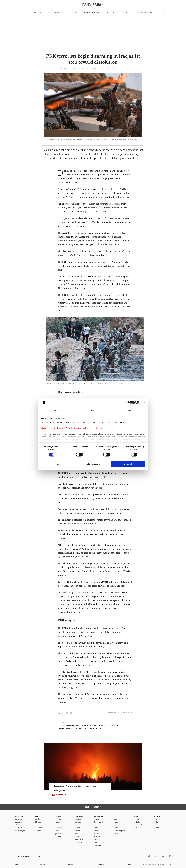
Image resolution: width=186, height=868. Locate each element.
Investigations (40, 825)
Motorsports (138, 825)
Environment (99, 822)
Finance (77, 828)
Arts (116, 816)
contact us (102, 864)
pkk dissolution (95, 729)
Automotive (79, 819)
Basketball (137, 822)
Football (137, 819)
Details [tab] (93, 411)
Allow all (128, 464)
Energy (77, 825)
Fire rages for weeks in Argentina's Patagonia (75, 788)
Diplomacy (54, 12)
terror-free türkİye (84, 726)
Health (96, 819)
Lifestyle (99, 816)
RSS (129, 864)
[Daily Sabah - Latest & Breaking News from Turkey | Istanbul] (93, 5)
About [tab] (129, 411)
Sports (137, 816)
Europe (57, 822)
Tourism (77, 831)
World (58, 816)
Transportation (80, 839)
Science (97, 834)
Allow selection (93, 464)
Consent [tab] (57, 411)
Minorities (38, 828)
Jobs (17, 864)
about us (72, 864)
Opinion (158, 816)
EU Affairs (111, 12)
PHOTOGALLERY (62, 795)
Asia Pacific (59, 828)
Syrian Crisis (59, 834)
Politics (38, 12)
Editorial (156, 828)
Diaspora (38, 831)
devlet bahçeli (114, 726)
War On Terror (92, 12)
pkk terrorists (68, 726)
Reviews (117, 834)
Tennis (136, 828)
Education (38, 822)
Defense (77, 837)
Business (79, 816)
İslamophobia (60, 837)
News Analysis (145, 12)
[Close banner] (144, 403)
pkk (59, 726)
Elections (127, 12)
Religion (97, 837)
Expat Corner (99, 845)
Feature (97, 842)
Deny (58, 464)
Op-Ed (156, 822)
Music (116, 822)
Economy (78, 822)
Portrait (117, 828)
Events (116, 825)
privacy (43, 864)
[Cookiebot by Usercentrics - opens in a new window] (128, 403)
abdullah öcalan (100, 726)
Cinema (117, 819)
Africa (57, 831)
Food (96, 828)
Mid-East (58, 819)
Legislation (72, 12)
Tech (76, 834)
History (97, 839)
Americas (58, 825)
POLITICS (19, 816)
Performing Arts (120, 831)
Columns (157, 819)
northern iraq (82, 729)
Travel (96, 825)
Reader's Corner (159, 825)
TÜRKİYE (39, 816)
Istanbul (38, 819)
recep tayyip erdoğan (66, 729)
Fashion (97, 831)
